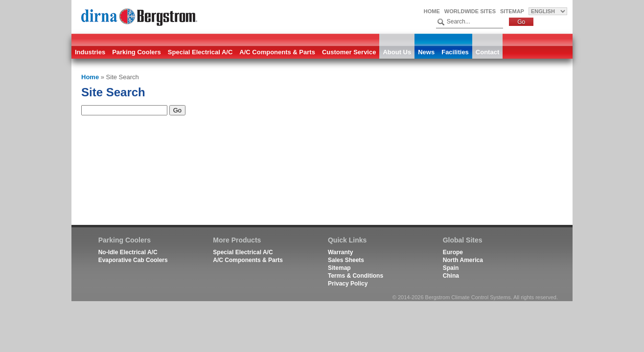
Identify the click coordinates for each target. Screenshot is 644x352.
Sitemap (512, 11)
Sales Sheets (346, 260)
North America (463, 260)
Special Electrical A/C (200, 52)
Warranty (341, 252)
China (451, 276)
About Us (397, 52)
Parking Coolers (137, 52)
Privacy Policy (348, 284)
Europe (453, 252)
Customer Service (349, 52)
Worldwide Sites (470, 11)
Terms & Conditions (356, 276)
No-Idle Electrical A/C (128, 252)
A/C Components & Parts (277, 52)
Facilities (455, 52)
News (426, 52)
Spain (451, 268)
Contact (487, 52)
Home (432, 11)
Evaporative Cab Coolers (133, 260)
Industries (90, 52)
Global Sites (463, 240)
